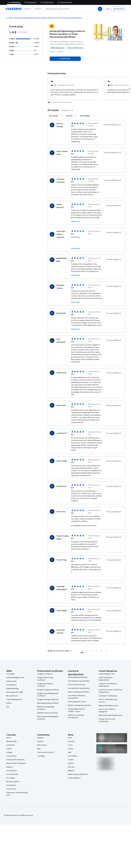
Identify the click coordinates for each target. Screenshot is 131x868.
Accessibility (73, 745)
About (9, 726)
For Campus (11, 767)
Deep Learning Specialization (78, 681)
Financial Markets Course (77, 690)
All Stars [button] (69, 116)
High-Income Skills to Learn (109, 694)
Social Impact (11, 774)
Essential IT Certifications (108, 684)
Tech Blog (41, 745)
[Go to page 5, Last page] (102, 639)
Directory (71, 756)
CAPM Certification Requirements (106, 667)
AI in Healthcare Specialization (79, 677)
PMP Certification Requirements (110, 704)
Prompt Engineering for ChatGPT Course (76, 699)
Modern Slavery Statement (78, 763)
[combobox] (71, 9)
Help (70, 741)
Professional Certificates (15, 748)
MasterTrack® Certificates (16, 752)
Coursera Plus (11, 745)
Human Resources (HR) (15, 681)
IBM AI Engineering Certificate (48, 692)
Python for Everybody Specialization (76, 705)
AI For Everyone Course (76, 673)
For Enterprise (12, 759)
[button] (38, 9)
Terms (70, 734)
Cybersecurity (12, 670)
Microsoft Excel (12, 684)
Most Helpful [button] (85, 116)
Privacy (71, 737)
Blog (39, 737)
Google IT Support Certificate (48, 678)
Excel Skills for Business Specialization (77, 685)
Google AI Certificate (45, 662)
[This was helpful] (114, 206)
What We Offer (12, 730)
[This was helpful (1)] (112, 153)
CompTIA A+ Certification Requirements (108, 673)
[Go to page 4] (97, 639)
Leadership (10, 734)
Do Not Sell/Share (74, 767)
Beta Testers (42, 734)
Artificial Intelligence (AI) (15, 666)
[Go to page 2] (87, 639)
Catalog (9, 741)
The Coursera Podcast (45, 741)
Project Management (14, 688)
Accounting (10, 662)
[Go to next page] (106, 639)
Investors (71, 730)
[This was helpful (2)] (112, 125)
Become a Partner (13, 770)
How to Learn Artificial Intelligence (107, 699)
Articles (71, 752)
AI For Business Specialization (79, 670)
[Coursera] (14, 9)
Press (70, 726)
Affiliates (71, 759)
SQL (8, 695)
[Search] (100, 9)
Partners (40, 730)
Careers (9, 737)
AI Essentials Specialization (78, 666)
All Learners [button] (54, 116)
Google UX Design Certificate (48, 688)
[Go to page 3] (92, 639)
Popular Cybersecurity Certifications (107, 709)
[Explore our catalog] (28, 9)
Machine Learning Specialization (80, 694)
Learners (40, 726)
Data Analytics (11, 673)
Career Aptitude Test (107, 662)
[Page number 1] (82, 639)
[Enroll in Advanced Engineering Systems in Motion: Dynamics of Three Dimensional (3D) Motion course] (65, 59)
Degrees (10, 756)
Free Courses (11, 777)
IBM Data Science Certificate (48, 701)
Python (9, 692)
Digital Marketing (12, 677)
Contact (71, 748)
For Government (12, 763)
